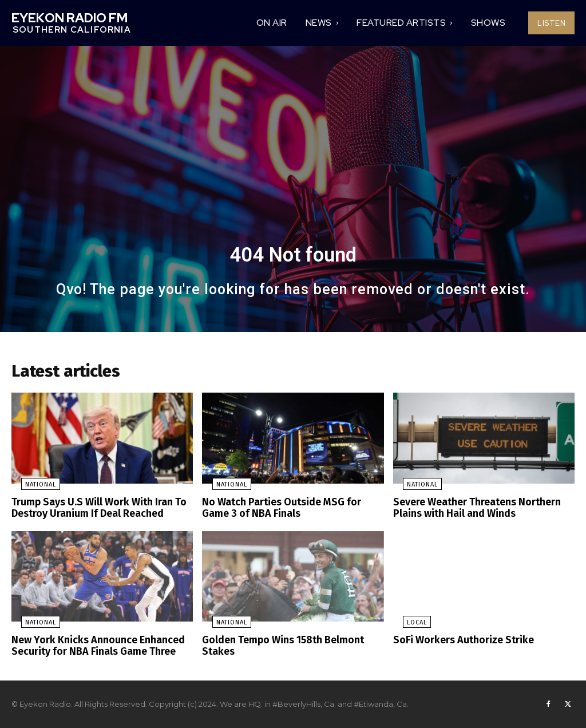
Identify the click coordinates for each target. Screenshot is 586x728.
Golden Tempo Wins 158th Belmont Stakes (278, 646)
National (31, 488)
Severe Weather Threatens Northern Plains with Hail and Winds (472, 511)
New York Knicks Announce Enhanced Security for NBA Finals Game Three (91, 646)
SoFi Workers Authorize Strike (458, 641)
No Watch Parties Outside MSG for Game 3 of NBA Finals (290, 511)
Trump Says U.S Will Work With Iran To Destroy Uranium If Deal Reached (92, 511)
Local (407, 624)
